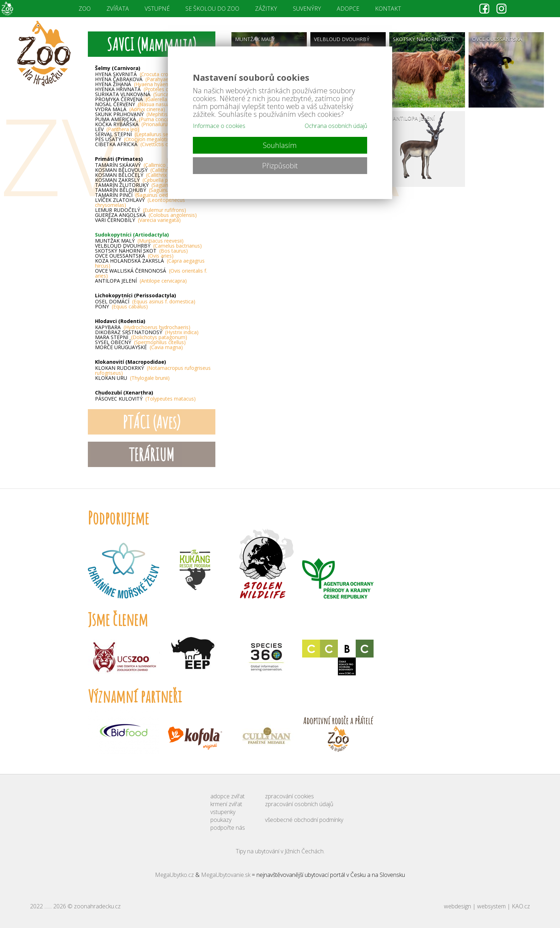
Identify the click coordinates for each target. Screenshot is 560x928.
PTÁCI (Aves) (152, 422)
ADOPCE (348, 9)
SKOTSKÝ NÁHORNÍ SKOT (141, 251)
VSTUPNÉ (157, 9)
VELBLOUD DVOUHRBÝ (148, 246)
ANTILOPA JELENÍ (141, 281)
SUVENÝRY (307, 9)
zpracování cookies (289, 796)
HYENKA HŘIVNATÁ (141, 89)
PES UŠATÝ (133, 139)
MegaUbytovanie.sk (226, 875)
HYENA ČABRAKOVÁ (146, 79)
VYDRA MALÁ (130, 109)
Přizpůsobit (280, 166)
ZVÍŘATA (118, 9)
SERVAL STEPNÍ (137, 134)
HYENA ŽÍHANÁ (134, 84)
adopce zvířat (227, 796)
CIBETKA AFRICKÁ (139, 144)
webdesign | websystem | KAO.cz (487, 906)
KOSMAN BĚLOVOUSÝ (143, 170)
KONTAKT (388, 9)
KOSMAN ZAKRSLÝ (142, 180)
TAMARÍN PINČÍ (137, 195)
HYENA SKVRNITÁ (137, 74)
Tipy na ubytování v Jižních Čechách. (280, 851)
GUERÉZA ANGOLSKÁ (146, 215)
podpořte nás (228, 828)
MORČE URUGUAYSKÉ (139, 347)
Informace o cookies (219, 126)
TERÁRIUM (151, 454)
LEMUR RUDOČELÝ (141, 210)
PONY (121, 307)
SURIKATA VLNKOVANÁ (146, 94)
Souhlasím (280, 145)
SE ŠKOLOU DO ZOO (212, 9)
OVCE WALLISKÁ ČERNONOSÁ (151, 273)
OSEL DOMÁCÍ (145, 302)
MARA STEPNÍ (141, 337)
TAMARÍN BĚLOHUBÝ (144, 190)
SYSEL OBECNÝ (140, 342)
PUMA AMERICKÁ (136, 119)
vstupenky (223, 812)
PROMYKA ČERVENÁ (144, 99)
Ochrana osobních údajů (336, 126)
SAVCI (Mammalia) (151, 44)
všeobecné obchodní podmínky (304, 820)
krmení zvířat (226, 804)
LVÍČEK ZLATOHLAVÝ (140, 203)
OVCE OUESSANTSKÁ (134, 256)
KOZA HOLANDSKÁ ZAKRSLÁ (150, 263)
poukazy (221, 820)
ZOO (85, 9)
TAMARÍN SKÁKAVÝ (139, 165)
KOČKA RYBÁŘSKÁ (145, 124)
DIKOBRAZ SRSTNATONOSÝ (147, 332)
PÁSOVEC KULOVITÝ (145, 399)
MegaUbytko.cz (174, 875)
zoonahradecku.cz (97, 906)
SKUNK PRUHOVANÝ (143, 114)
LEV (117, 129)
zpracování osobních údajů (299, 804)
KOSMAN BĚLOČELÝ (143, 175)
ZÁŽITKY (266, 9)
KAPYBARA (143, 327)
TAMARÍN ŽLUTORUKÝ (143, 185)
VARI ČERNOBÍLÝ (138, 220)
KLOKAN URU (132, 378)
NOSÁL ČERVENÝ (133, 104)
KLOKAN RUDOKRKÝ (153, 371)
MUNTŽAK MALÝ (139, 241)
